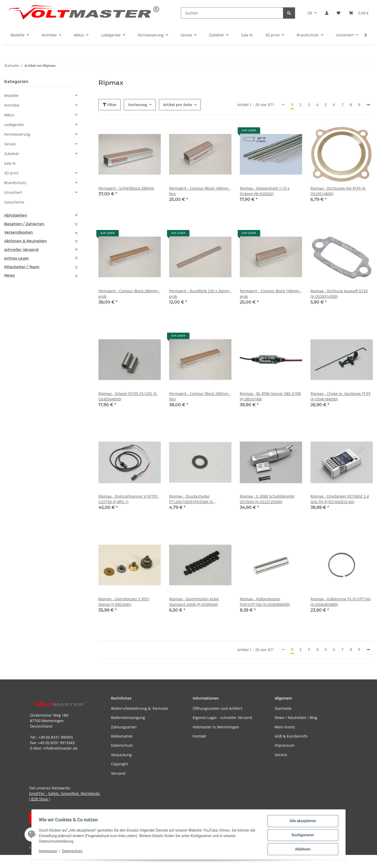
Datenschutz (74, 852)
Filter (110, 105)
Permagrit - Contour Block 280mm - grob (129, 294)
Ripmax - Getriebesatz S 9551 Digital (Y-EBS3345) (124, 602)
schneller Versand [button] (21, 250)
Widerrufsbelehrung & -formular (140, 708)
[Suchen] (232, 13)
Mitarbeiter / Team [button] (22, 267)
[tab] (41, 215)
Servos (10, 144)
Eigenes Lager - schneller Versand (222, 718)
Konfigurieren (301, 836)
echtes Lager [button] (17, 258)
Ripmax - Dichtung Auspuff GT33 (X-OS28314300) (339, 294)
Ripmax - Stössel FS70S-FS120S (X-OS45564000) (128, 396)
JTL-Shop (350, 861)
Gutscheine (14, 202)
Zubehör (12, 154)
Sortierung (138, 105)
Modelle (11, 95)
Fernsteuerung (17, 134)
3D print (11, 173)
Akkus (9, 115)
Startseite (283, 708)
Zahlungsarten (124, 727)
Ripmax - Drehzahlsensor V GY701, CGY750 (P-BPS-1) (129, 499)
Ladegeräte (14, 125)
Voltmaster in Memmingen (216, 727)
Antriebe (12, 105)
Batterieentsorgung (128, 718)
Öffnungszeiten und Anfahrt (217, 708)
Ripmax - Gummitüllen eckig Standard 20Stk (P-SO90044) (194, 602)
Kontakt (199, 736)
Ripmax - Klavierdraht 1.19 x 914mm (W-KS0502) (265, 191)
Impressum (49, 852)
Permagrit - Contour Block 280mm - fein (200, 396)
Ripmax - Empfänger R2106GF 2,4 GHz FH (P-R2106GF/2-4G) (340, 499)
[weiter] (368, 105)
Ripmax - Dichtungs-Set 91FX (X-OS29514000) (338, 191)
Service (281, 755)
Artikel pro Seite (178, 105)
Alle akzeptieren (301, 822)
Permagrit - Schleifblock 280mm (126, 188)
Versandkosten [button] (19, 232)
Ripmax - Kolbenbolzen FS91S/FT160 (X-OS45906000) (265, 602)
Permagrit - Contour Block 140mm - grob (271, 294)
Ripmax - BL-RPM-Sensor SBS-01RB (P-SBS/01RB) (270, 396)
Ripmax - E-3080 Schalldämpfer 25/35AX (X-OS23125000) (267, 499)
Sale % (10, 163)
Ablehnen (301, 849)
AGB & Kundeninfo (291, 736)
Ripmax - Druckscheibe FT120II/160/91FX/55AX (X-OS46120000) (192, 499)
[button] (327, 13)
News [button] (9, 275)
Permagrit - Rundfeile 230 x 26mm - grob (200, 294)
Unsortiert (13, 192)
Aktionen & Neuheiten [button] (26, 241)
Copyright (120, 764)
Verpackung (121, 755)
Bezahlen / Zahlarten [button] (24, 224)
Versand (118, 773)
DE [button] (310, 13)
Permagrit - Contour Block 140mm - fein (200, 191)
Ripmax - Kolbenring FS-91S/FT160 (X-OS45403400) (340, 602)
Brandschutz (15, 183)
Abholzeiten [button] (16, 215)
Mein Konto (285, 727)
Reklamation (122, 736)
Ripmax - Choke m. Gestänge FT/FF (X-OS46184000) (341, 396)
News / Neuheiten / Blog (296, 718)
